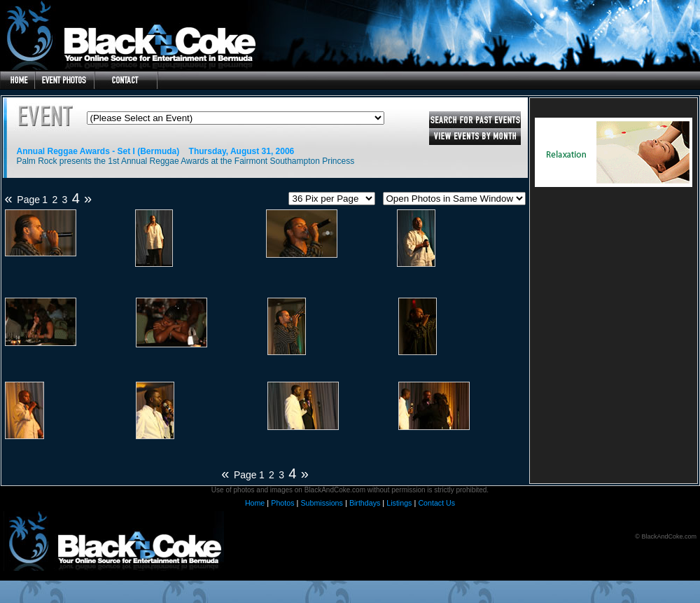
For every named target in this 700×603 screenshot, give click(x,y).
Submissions (321, 503)
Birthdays (365, 503)
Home (255, 503)
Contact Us (436, 503)
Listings (399, 503)
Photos (282, 503)
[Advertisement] (613, 303)
